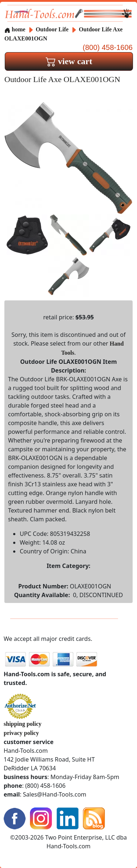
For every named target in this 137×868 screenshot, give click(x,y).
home (15, 29)
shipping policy (23, 724)
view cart (69, 61)
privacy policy (21, 733)
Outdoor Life (53, 29)
